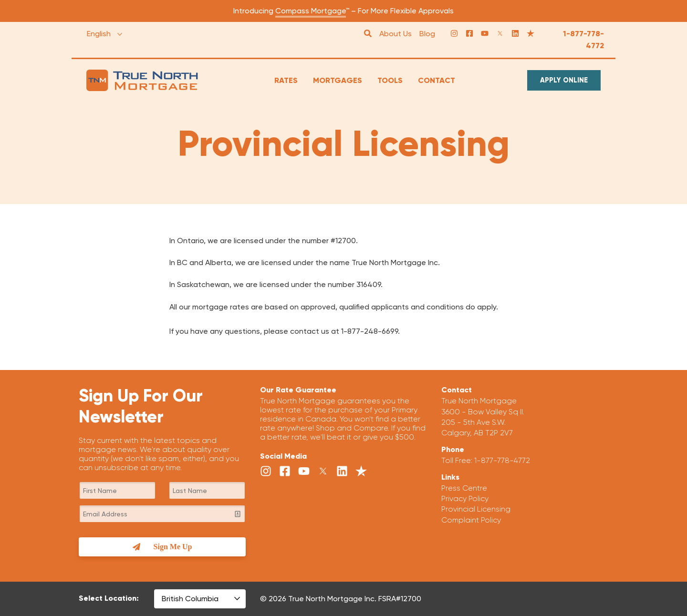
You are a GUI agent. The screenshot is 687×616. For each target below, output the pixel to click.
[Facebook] (469, 34)
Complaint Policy (471, 520)
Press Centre (464, 488)
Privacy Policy (465, 498)
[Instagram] (454, 34)
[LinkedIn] (515, 34)
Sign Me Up (162, 547)
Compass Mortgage (311, 11)
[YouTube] (485, 34)
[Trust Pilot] (531, 34)
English (99, 34)
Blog (427, 34)
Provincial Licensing (476, 509)
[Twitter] (500, 34)
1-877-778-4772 (583, 40)
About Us (396, 34)
